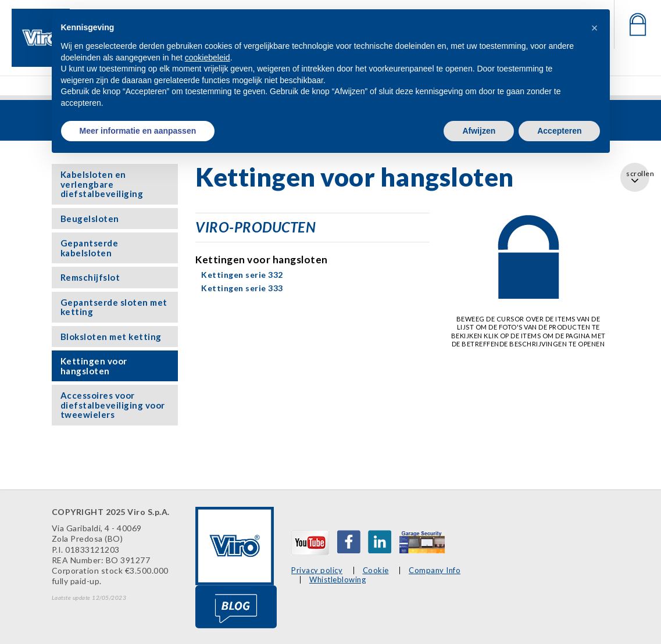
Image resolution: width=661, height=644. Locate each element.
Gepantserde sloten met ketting (114, 307)
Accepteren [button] (559, 131)
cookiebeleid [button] (208, 58)
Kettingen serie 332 (242, 275)
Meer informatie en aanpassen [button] (138, 131)
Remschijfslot (90, 277)
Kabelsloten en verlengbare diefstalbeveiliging (102, 184)
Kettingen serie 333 (242, 288)
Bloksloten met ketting (111, 337)
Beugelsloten (90, 219)
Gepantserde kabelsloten (90, 248)
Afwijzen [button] (479, 131)
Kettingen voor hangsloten (94, 366)
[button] (595, 28)
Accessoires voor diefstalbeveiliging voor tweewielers (113, 405)
